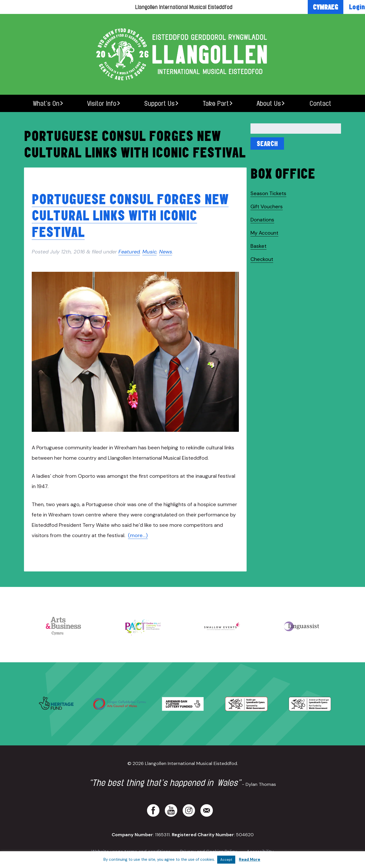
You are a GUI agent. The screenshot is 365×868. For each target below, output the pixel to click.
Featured (129, 252)
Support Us (159, 103)
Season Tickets (268, 193)
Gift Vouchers (267, 206)
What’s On (46, 103)
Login (357, 7)
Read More (250, 859)
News (166, 252)
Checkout (262, 259)
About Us (269, 103)
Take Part (216, 103)
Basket (258, 246)
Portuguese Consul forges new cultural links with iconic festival (130, 215)
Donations (262, 220)
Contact (320, 103)
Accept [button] (226, 860)
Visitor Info (102, 103)
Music (149, 252)
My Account (264, 233)
